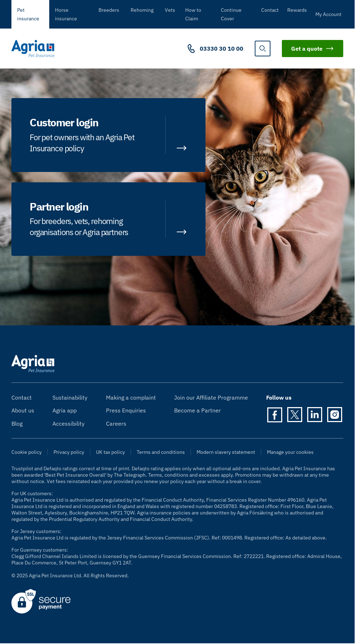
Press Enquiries (126, 410)
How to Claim (193, 14)
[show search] (263, 49)
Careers (116, 424)
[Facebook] (275, 415)
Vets (170, 10)
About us (23, 410)
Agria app (65, 410)
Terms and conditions (161, 452)
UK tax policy (110, 452)
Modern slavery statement (226, 452)
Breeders (109, 10)
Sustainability (70, 397)
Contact (270, 10)
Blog (17, 424)
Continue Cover (231, 14)
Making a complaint (131, 397)
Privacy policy (69, 452)
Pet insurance (28, 14)
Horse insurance (66, 14)
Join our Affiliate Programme (211, 397)
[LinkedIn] (315, 415)
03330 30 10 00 (222, 49)
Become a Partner (197, 410)
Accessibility (69, 424)
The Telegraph (130, 475)
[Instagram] (335, 415)
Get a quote (313, 49)
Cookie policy (27, 452)
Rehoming (142, 10)
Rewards (297, 10)
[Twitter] (295, 415)
